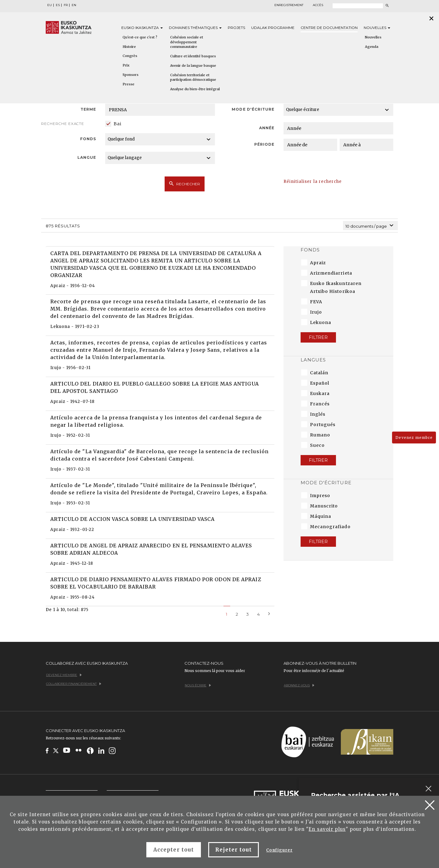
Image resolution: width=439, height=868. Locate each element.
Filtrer (318, 337)
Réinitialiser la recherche (313, 181)
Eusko (142, 28)
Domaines (195, 28)
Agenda (372, 47)
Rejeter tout (234, 850)
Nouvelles (377, 28)
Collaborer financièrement (74, 684)
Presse (128, 84)
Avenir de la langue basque (193, 66)
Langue (87, 157)
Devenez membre (414, 438)
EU (50, 5)
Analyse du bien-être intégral (195, 89)
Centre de (329, 28)
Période (264, 144)
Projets (236, 28)
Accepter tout (174, 850)
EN (74, 5)
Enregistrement (289, 5)
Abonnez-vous (299, 685)
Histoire (129, 47)
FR (66, 5)
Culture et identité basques (193, 56)
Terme (88, 109)
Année (267, 128)
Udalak (273, 28)
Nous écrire (198, 685)
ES (58, 5)
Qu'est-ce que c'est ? (140, 37)
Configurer (279, 850)
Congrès (130, 56)
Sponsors (130, 75)
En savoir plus (327, 829)
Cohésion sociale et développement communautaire (187, 42)
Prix (126, 65)
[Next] (269, 613)
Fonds (88, 139)
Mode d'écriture (253, 109)
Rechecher (185, 184)
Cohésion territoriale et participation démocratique (193, 77)
